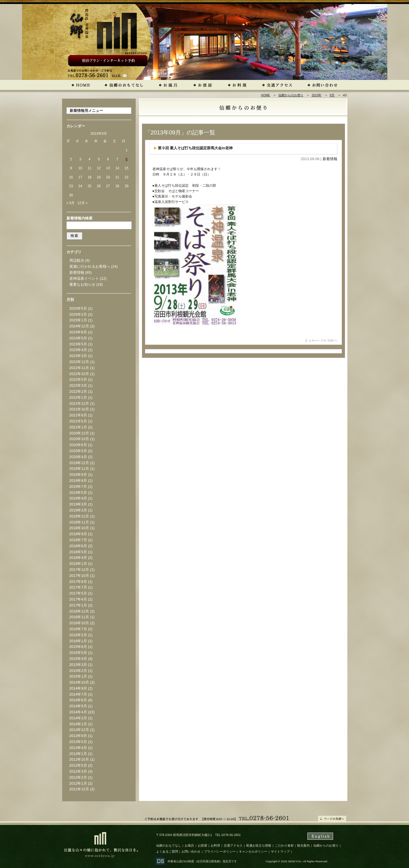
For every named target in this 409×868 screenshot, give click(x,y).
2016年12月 (79, 611)
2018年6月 (78, 546)
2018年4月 (78, 558)
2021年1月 (78, 427)
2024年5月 (78, 338)
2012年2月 (78, 777)
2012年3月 (78, 771)
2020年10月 (79, 439)
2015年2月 (78, 671)
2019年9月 (78, 475)
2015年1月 (78, 676)
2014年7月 (78, 694)
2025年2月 (78, 314)
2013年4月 (78, 748)
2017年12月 (79, 570)
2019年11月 (79, 469)
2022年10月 (79, 374)
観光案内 (303, 845)
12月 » (82, 203)
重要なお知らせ (82, 284)
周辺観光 (77, 260)
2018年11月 (79, 522)
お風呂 (189, 845)
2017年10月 (79, 576)
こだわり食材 (284, 845)
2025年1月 (78, 320)
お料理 (215, 845)
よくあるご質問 (167, 851)
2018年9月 (78, 534)
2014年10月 (79, 682)
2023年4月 (78, 350)
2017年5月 (78, 593)
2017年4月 (78, 599)
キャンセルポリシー (253, 851)
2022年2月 (78, 391)
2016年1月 (78, 641)
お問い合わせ (191, 851)
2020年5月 (78, 451)
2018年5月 (78, 552)
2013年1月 (78, 754)
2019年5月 (78, 493)
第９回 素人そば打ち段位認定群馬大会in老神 (195, 148)
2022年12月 (79, 362)
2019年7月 (78, 487)
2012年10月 (79, 759)
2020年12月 (79, 433)
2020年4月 (78, 457)
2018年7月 (78, 540)
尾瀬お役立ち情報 (259, 845)
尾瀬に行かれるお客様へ (90, 266)
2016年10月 (79, 623)
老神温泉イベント (84, 278)
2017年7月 (78, 587)
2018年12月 (79, 516)
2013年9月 (78, 736)
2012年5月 (78, 765)
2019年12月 (79, 463)
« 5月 (71, 203)
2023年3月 (78, 356)
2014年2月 (78, 718)
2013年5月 (78, 742)
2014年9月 (78, 688)
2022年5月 (78, 379)
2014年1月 (78, 724)
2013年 (317, 95)
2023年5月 (78, 344)
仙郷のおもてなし (169, 845)
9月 (332, 95)
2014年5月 (78, 706)
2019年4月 (78, 498)
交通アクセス (233, 845)
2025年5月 (78, 308)
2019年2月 (78, 510)
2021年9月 (78, 415)
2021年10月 (79, 409)
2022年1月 (78, 397)
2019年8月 (78, 481)
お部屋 (203, 845)
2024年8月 (78, 332)
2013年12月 (79, 730)
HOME (265, 95)
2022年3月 (78, 385)
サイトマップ (280, 851)
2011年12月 (79, 789)
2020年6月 (78, 445)
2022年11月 (79, 368)
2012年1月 (78, 783)
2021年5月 (78, 421)
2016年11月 (79, 617)
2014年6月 (78, 700)
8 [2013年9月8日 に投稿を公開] (127, 159)
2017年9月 (78, 582)
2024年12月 (79, 326)
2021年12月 (79, 403)
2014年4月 (78, 712)
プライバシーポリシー (220, 851)
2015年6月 (78, 647)
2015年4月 (78, 659)
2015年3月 (78, 665)
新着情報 (330, 159)
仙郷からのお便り (291, 95)
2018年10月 (79, 528)
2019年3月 (78, 504)
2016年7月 (78, 629)
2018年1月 (78, 564)
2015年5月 (78, 653)
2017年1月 (78, 605)
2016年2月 (78, 635)
